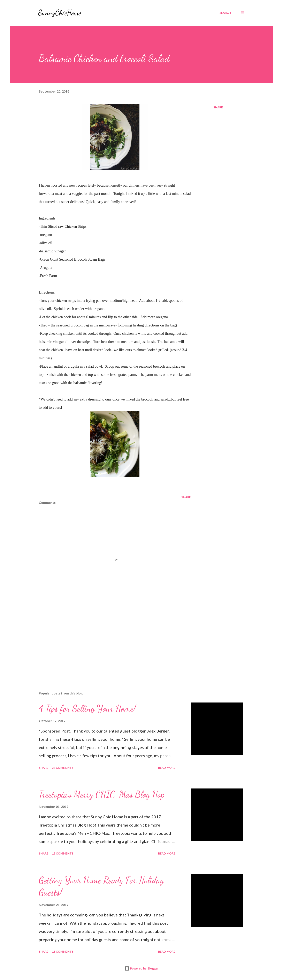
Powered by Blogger (141, 968)
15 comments (63, 853)
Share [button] (218, 107)
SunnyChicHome (60, 13)
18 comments (63, 952)
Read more (167, 768)
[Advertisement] (108, 640)
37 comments (63, 768)
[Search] (225, 13)
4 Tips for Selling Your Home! (87, 708)
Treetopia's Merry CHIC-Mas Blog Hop (102, 794)
